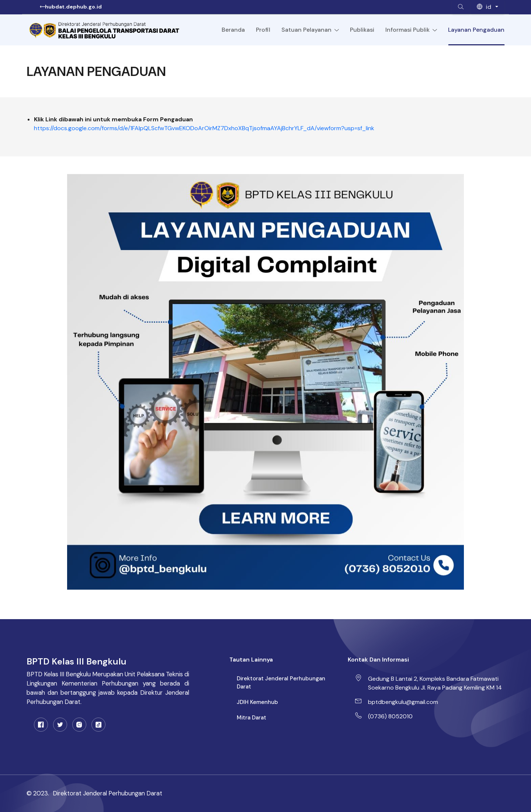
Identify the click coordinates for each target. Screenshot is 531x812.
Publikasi (362, 30)
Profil (263, 30)
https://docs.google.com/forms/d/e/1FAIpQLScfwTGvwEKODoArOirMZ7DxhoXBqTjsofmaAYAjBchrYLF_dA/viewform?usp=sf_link (204, 128)
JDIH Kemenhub (257, 702)
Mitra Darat (251, 718)
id (485, 7)
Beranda (233, 30)
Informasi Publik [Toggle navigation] (411, 30)
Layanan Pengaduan (476, 30)
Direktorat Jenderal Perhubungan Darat (281, 683)
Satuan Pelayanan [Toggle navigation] (310, 30)
